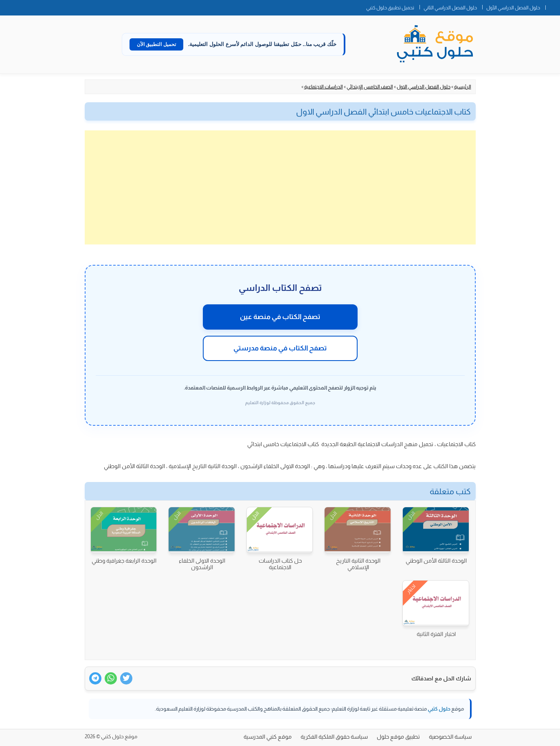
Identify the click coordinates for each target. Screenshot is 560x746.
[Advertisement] (280, 187)
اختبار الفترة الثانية (436, 634)
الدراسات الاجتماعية (324, 87)
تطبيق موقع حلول (398, 737)
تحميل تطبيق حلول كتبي (390, 8)
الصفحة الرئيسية (553, 6)
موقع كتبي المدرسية (268, 737)
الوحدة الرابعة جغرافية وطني (124, 561)
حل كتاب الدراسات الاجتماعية (280, 564)
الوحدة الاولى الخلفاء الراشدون (202, 564)
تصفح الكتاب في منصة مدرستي (280, 348)
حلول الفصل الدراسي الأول (513, 8)
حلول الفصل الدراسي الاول (424, 87)
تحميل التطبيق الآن (156, 44)
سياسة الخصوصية (450, 737)
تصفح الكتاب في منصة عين (280, 317)
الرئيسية (463, 87)
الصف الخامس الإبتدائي (370, 87)
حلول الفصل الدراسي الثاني (450, 8)
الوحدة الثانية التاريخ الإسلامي (358, 564)
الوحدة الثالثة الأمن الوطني (436, 561)
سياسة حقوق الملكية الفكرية (334, 737)
